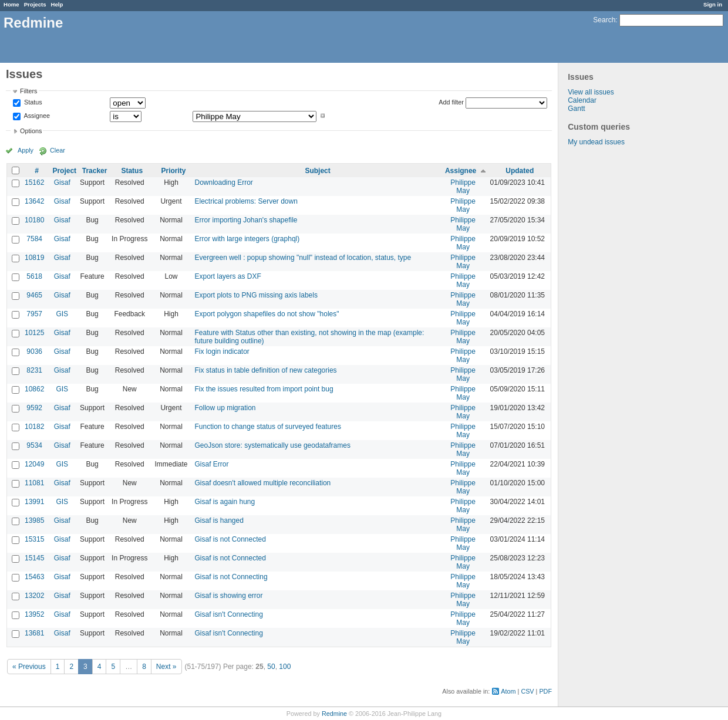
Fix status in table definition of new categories (265, 370)
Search (604, 20)
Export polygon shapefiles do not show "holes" (267, 314)
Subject (317, 171)
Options (31, 131)
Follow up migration (225, 408)
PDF (545, 691)
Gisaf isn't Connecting (228, 614)
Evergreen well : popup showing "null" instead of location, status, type (303, 258)
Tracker (95, 171)
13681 (34, 633)
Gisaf (62, 182)
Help (57, 4)
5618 (34, 276)
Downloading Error (223, 182)
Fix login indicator (222, 351)
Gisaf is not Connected (230, 539)
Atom (508, 691)
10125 (34, 333)
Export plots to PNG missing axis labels (256, 295)
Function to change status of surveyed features (267, 427)
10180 (34, 220)
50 (271, 667)
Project (64, 171)
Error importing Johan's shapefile (246, 220)
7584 (34, 239)
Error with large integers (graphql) (247, 239)
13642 (34, 201)
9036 (34, 351)
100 (285, 667)
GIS (62, 314)
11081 (34, 483)
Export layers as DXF (227, 276)
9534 (34, 445)
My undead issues (596, 142)
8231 (34, 370)
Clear (58, 150)
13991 (34, 502)
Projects (35, 4)
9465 (34, 295)
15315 (34, 539)
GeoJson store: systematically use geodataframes (272, 445)
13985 (34, 520)
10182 (34, 427)
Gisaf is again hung (225, 502)
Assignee (36, 116)
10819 (34, 258)
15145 (34, 558)
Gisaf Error (211, 464)
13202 (34, 596)
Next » (166, 667)
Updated (520, 171)
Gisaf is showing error (228, 596)
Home (11, 4)
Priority (173, 171)
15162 (34, 182)
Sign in (713, 4)
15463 (34, 577)
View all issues (591, 92)
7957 (34, 314)
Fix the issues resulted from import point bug (264, 389)
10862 (34, 389)
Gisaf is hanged (219, 520)
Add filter (451, 102)
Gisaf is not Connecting (231, 577)
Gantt (576, 109)
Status (32, 103)
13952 (34, 614)
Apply (26, 150)
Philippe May (463, 187)
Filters (28, 91)
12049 (34, 464)
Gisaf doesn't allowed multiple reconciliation (262, 483)
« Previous (29, 667)
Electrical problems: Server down (246, 201)
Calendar (582, 100)
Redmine (334, 714)
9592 (34, 408)
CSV (527, 691)
